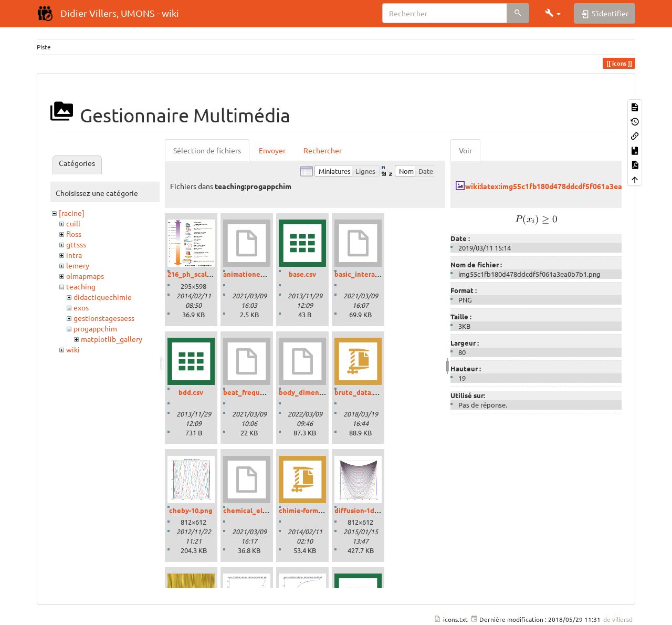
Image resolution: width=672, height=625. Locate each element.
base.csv (302, 274)
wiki (73, 349)
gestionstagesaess (104, 318)
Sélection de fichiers (207, 150)
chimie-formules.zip (311, 510)
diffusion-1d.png (361, 510)
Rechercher (323, 150)
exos (81, 307)
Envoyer (272, 150)
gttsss (76, 244)
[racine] (72, 213)
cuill (73, 223)
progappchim (95, 328)
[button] (553, 13)
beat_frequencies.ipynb (262, 392)
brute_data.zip (359, 392)
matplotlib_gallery (112, 339)
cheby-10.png (191, 510)
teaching (81, 286)
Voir (465, 150)
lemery (78, 265)
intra (74, 255)
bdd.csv (191, 392)
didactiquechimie (103, 297)
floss (74, 234)
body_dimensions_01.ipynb (323, 392)
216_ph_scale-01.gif (199, 274)
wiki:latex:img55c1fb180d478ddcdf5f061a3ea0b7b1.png (561, 186)
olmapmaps (85, 276)
